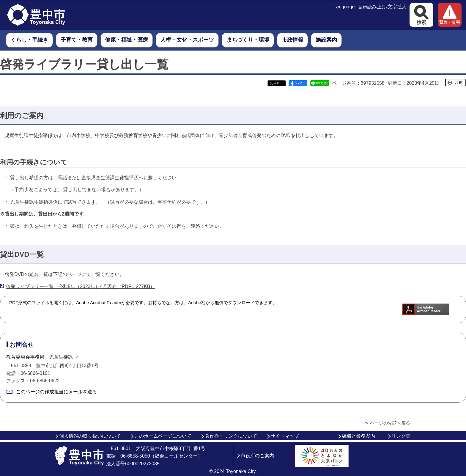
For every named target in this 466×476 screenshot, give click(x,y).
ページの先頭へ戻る (390, 423)
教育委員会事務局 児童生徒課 (40, 357)
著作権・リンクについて (231, 436)
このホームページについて (163, 436)
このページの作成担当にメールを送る (56, 392)
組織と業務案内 (358, 436)
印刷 (459, 83)
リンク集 (401, 436)
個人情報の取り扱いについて (90, 436)
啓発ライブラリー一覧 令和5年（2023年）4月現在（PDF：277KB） (80, 286)
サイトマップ (285, 436)
